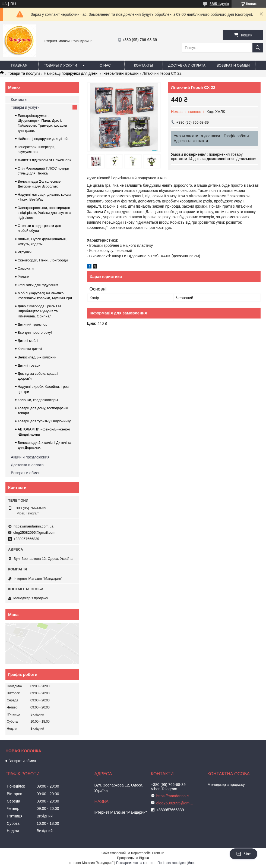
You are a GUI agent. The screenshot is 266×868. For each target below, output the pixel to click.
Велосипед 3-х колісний (37, 357)
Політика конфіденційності (178, 863)
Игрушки (25, 252)
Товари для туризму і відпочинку (44, 421)
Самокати (26, 268)
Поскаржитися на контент (135, 863)
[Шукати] (258, 48)
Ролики (23, 277)
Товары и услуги (61, 65)
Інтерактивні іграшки (121, 73)
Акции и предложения (30, 457)
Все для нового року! (35, 332)
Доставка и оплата (187, 65)
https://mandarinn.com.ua (34, 526)
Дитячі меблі (28, 341)
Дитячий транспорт (33, 324)
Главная (19, 65)
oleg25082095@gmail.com (34, 533)
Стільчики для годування (38, 285)
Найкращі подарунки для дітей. (71, 73)
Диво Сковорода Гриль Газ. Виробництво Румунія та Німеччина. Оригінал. (40, 311)
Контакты (143, 65)
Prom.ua (158, 853)
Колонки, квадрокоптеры (38, 400)
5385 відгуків (219, 4)
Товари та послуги (24, 73)
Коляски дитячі (30, 349)
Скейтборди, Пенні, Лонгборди (43, 260)
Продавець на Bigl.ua (133, 858)
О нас (105, 65)
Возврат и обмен (233, 65)
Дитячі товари (29, 365)
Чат (243, 854)
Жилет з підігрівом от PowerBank (45, 160)
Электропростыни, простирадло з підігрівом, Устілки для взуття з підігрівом (44, 213)
